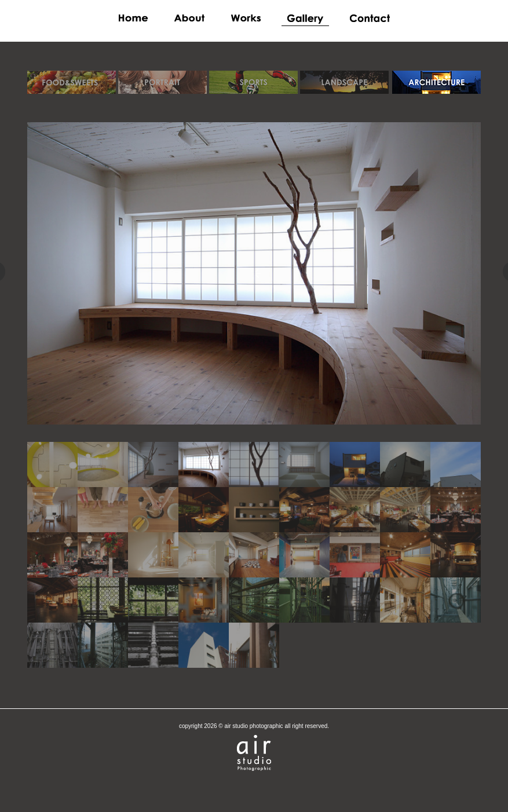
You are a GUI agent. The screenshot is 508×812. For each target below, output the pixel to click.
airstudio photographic (254, 753)
